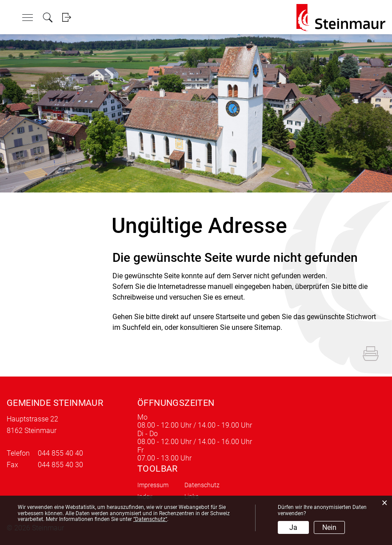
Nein (329, 527)
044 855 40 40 (60, 453)
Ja (293, 527)
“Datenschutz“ (150, 519)
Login (66, 18)
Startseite (230, 317)
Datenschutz (202, 485)
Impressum (153, 485)
